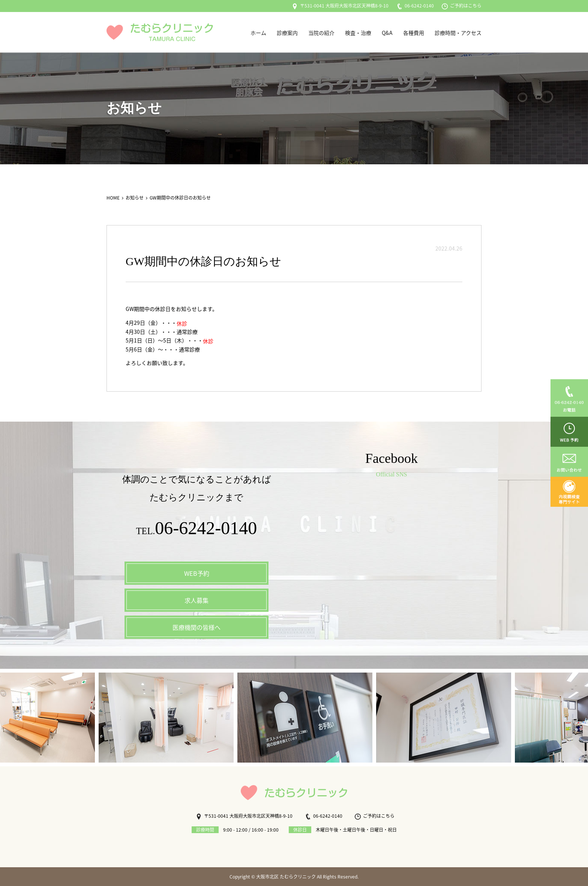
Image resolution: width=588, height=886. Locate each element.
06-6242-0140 (415, 6)
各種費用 (414, 33)
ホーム (258, 33)
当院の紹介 (321, 33)
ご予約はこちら (462, 6)
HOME (113, 198)
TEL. (197, 530)
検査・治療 (358, 33)
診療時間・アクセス (458, 33)
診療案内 (287, 33)
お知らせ (135, 198)
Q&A (387, 33)
